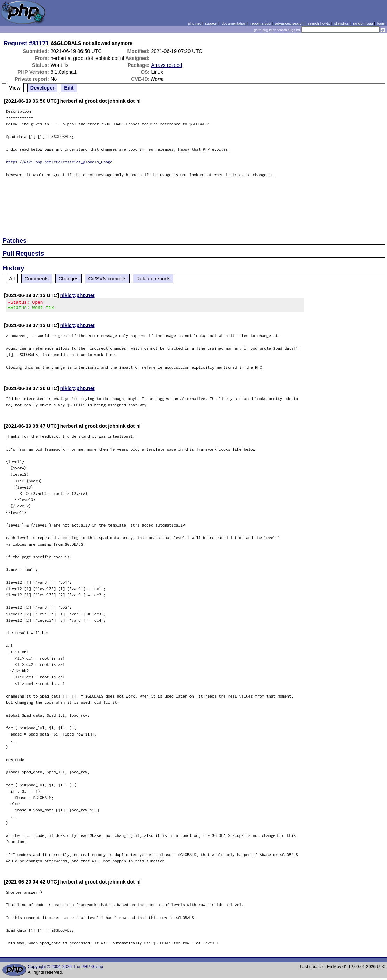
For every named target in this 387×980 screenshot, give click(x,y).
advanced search (289, 23)
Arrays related (167, 65)
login (381, 23)
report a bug (261, 23)
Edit (69, 88)
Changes (69, 279)
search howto (319, 23)
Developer (42, 88)
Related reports (153, 279)
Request (15, 43)
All (12, 279)
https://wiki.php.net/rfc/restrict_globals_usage (59, 162)
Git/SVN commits (107, 279)
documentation (234, 23)
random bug (363, 23)
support (211, 23)
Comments (37, 279)
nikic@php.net (78, 295)
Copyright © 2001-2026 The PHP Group (65, 969)
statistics (342, 23)
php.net (194, 23)
